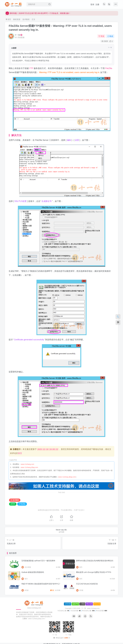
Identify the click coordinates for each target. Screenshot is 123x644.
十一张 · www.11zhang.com (90, 608)
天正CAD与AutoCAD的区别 (87, 584)
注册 (97, 4)
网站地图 (89, 604)
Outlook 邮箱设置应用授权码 (33, 572)
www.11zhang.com (27, 464)
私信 (110, 36)
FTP (32, 68)
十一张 (17, 35)
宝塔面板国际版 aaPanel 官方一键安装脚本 (38, 561)
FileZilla (109, 68)
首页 (8, 19)
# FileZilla (22, 504)
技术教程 (26, 19)
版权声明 (75, 604)
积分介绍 (97, 604)
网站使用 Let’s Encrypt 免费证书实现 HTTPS (94, 572)
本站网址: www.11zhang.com (19, 12)
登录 (92, 4)
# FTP (13, 504)
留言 (20, 453)
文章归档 (68, 604)
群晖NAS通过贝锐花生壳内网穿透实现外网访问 (95, 561)
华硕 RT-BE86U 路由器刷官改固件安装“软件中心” (41, 584)
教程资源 (17, 19)
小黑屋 (82, 604)
